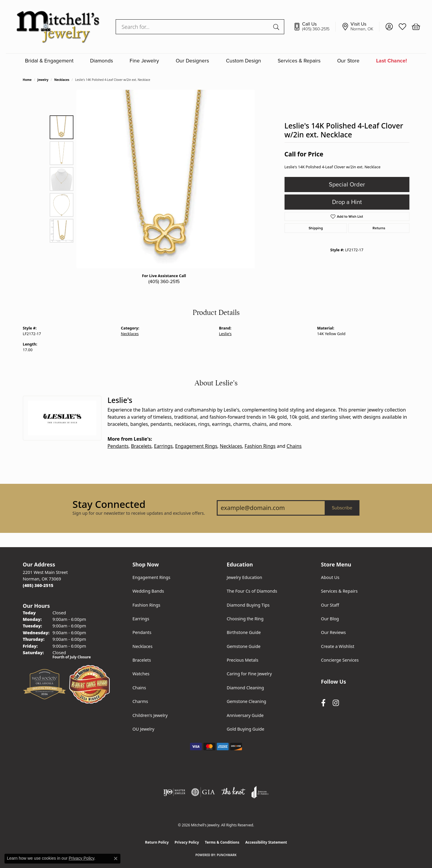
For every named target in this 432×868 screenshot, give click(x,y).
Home (27, 80)
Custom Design (244, 61)
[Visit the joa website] (260, 792)
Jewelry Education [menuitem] (245, 577)
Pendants (118, 446)
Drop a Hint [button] (347, 202)
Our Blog (330, 619)
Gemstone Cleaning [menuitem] (247, 701)
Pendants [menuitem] (142, 632)
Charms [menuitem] (140, 701)
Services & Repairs (299, 61)
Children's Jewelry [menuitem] (150, 715)
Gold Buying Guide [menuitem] (246, 729)
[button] (389, 27)
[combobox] (193, 27)
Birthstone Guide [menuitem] (244, 632)
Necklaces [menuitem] (143, 646)
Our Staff (330, 605)
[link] (314, 27)
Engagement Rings (196, 446)
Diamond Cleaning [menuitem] (245, 688)
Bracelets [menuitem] (142, 660)
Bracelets (141, 446)
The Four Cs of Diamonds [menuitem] (252, 591)
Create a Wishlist (338, 646)
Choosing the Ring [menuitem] (245, 619)
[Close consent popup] (116, 858)
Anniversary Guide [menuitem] (245, 715)
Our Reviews (334, 632)
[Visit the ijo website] (174, 792)
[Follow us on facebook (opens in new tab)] (323, 703)
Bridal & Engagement (49, 61)
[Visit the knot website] (233, 792)
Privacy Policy (187, 842)
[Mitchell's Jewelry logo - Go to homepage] (58, 27)
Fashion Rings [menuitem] (147, 605)
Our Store (348, 61)
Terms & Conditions (222, 842)
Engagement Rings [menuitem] (152, 577)
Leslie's (225, 334)
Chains (294, 446)
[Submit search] (277, 27)
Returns (379, 228)
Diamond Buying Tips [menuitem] (248, 605)
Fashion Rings (260, 446)
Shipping (316, 228)
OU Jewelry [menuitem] (144, 729)
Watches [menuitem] (141, 674)
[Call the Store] (38, 585)
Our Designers (192, 61)
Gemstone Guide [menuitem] (244, 646)
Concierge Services (340, 660)
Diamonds (102, 61)
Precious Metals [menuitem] (243, 660)
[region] (166, 179)
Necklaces (62, 80)
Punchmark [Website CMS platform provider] (227, 855)
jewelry (43, 80)
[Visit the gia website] (203, 792)
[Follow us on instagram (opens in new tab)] (336, 703)
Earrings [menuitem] (141, 619)
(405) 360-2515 (164, 282)
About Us (330, 577)
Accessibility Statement (266, 842)
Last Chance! (392, 61)
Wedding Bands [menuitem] (148, 591)
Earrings (163, 446)
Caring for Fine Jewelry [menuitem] (249, 674)
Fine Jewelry (144, 61)
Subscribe (342, 508)
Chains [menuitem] (139, 688)
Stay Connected (109, 504)
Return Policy (157, 842)
